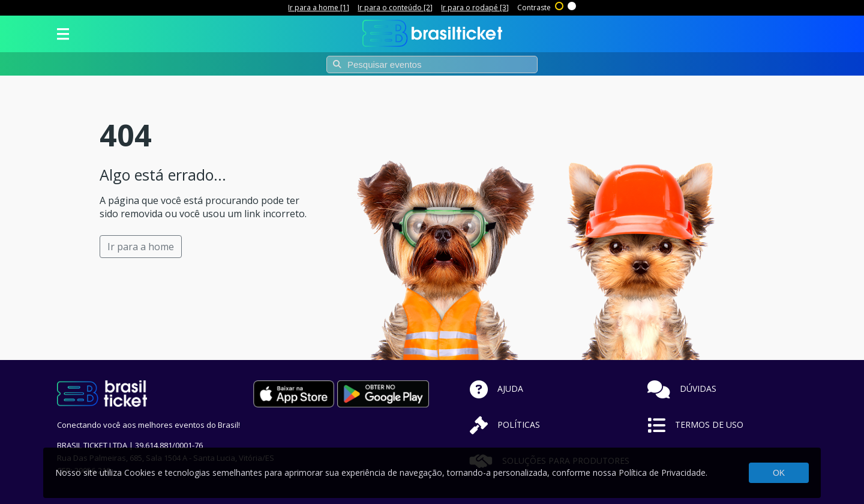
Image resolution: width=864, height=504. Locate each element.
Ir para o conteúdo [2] (395, 7)
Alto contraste (560, 5)
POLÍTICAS (505, 424)
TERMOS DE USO (695, 424)
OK (779, 473)
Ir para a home (141, 247)
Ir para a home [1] (319, 7)
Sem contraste (572, 5)
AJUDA (496, 388)
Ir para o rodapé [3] (475, 7)
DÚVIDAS (682, 388)
